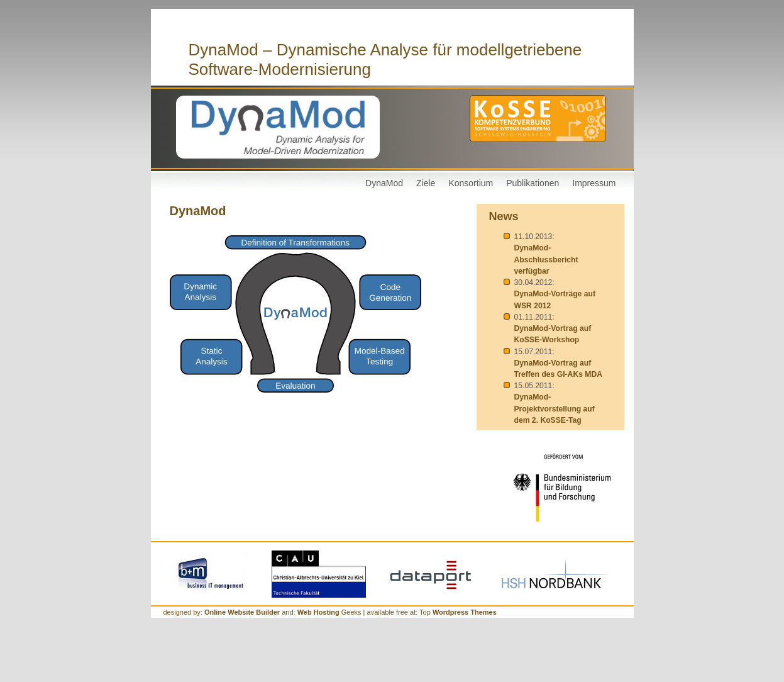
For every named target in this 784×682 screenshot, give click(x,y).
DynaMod (384, 183)
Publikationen (533, 183)
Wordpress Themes (465, 612)
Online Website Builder (242, 612)
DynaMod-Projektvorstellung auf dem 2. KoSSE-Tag (555, 408)
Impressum (594, 183)
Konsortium (471, 183)
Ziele (426, 183)
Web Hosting (319, 612)
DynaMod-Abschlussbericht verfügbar (546, 259)
